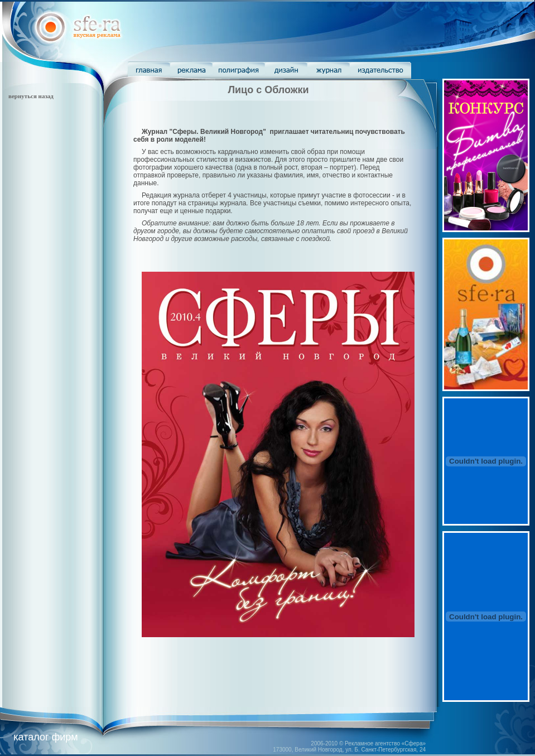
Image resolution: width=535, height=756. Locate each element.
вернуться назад (31, 96)
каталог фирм (45, 737)
